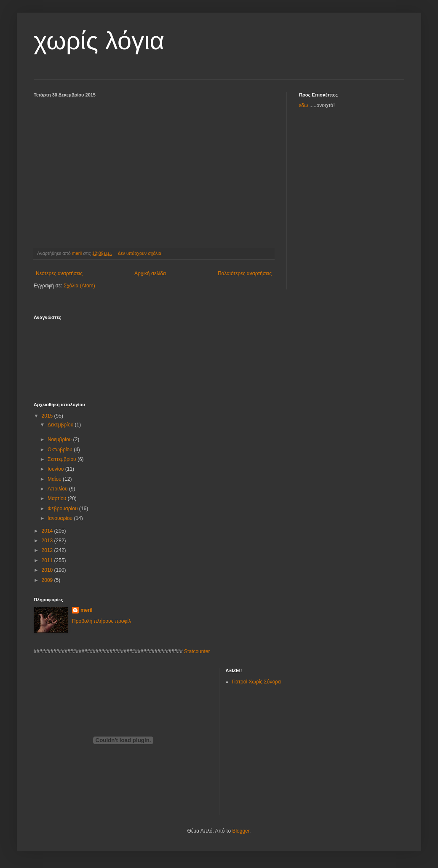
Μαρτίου (58, 498)
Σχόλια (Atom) (79, 286)
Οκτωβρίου (61, 450)
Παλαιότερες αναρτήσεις (245, 273)
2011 (48, 560)
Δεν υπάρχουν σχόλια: (141, 253)
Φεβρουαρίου (63, 509)
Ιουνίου (56, 469)
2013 (48, 541)
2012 (48, 550)
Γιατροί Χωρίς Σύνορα (256, 682)
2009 (48, 580)
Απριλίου (58, 489)
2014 (48, 531)
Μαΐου (55, 479)
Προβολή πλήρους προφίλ (101, 621)
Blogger (241, 831)
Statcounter (197, 651)
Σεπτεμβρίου (63, 459)
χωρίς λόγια (99, 41)
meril (87, 610)
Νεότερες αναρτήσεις (59, 273)
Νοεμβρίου (60, 439)
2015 (48, 416)
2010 (48, 570)
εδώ (303, 105)
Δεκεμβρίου (61, 425)
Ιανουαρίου (61, 518)
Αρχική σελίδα (150, 273)
